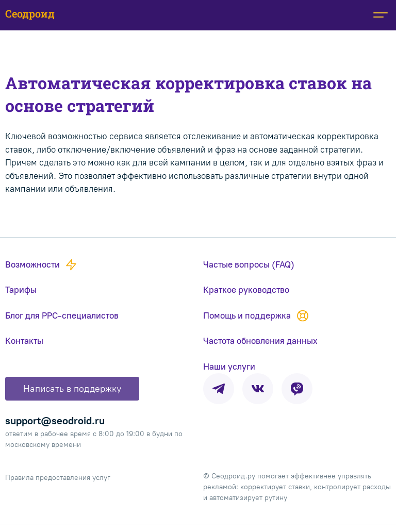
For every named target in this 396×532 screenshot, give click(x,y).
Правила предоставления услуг (58, 478)
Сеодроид (30, 13)
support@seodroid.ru (55, 421)
